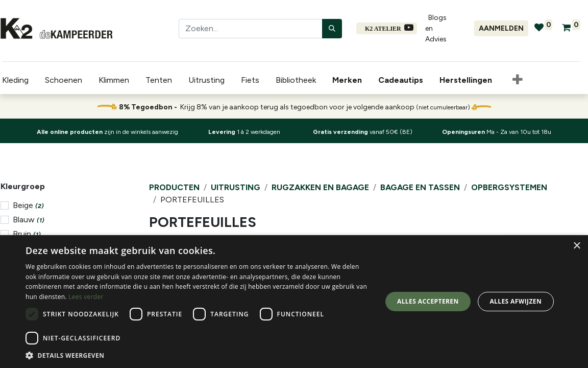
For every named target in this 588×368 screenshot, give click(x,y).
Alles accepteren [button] (428, 301)
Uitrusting (236, 187)
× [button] (577, 246)
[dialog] (294, 302)
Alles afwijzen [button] (516, 301)
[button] (516, 80)
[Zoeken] (332, 29)
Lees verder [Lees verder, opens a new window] (86, 297)
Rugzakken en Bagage (320, 187)
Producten (174, 187)
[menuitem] (347, 80)
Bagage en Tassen (420, 187)
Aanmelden (501, 28)
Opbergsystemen (509, 187)
